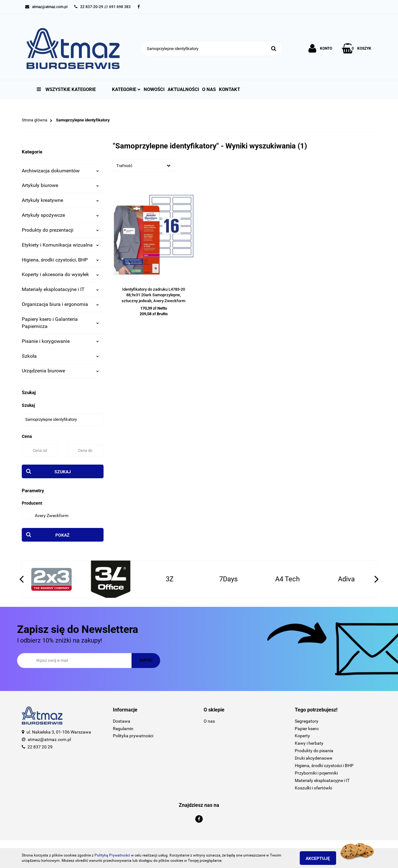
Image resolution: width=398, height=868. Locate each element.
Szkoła (60, 356)
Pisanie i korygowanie (60, 341)
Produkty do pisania (314, 751)
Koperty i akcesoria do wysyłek (60, 274)
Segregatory (307, 721)
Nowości (154, 89)
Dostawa (122, 721)
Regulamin (123, 729)
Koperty (302, 736)
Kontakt (229, 89)
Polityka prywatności (133, 736)
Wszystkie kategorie (66, 89)
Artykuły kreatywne (60, 200)
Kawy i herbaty (309, 743)
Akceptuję (322, 858)
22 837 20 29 (40, 747)
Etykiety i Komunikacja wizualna (60, 245)
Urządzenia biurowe (60, 371)
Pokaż (62, 535)
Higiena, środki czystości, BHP (60, 260)
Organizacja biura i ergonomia (60, 304)
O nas (209, 89)
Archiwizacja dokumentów (60, 171)
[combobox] (144, 166)
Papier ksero (307, 729)
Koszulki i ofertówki (313, 788)
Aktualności (183, 89)
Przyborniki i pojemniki (316, 773)
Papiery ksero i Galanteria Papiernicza (60, 323)
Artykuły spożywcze (60, 215)
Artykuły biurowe (60, 185)
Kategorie (126, 89)
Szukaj (63, 472)
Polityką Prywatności (112, 855)
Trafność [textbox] (124, 166)
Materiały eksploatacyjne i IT (60, 289)
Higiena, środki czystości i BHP (324, 766)
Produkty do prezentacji (60, 230)
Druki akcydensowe (313, 758)
